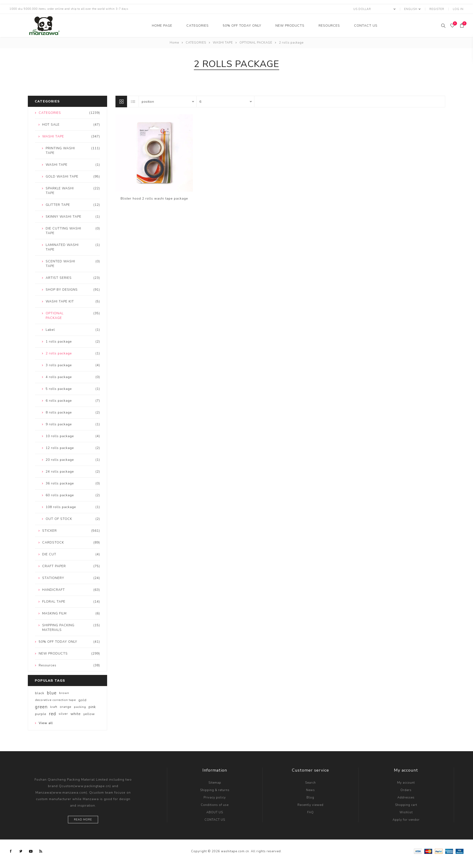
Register (437, 9)
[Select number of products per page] (225, 102)
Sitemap (215, 783)
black (40, 693)
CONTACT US (366, 26)
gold (82, 700)
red (53, 714)
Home (174, 43)
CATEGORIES (198, 26)
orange (66, 707)
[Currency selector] (374, 9)
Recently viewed (310, 805)
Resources (329, 26)
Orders (406, 790)
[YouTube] (31, 851)
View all (46, 723)
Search (310, 783)
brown (64, 693)
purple (41, 714)
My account (406, 783)
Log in (458, 9)
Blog (310, 798)
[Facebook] (11, 851)
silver (63, 714)
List (133, 102)
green (41, 707)
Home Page (162, 26)
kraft (54, 707)
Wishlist (406, 812)
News (310, 790)
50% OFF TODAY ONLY (242, 26)
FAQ (310, 812)
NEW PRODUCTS (290, 26)
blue (52, 693)
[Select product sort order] (168, 102)
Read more (83, 820)
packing (80, 707)
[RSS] (41, 851)
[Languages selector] (412, 9)
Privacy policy (215, 798)
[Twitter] (21, 851)
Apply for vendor (406, 820)
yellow (89, 714)
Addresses (406, 798)
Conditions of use (215, 805)
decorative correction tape (55, 700)
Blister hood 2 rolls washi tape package (154, 199)
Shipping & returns (215, 790)
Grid (121, 102)
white (76, 714)
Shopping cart (406, 805)
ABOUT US (215, 812)
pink (92, 707)
